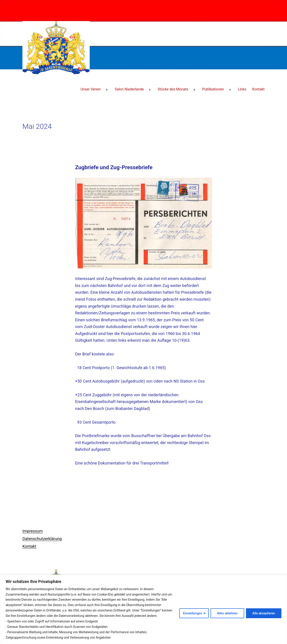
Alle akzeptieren (264, 613)
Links (242, 89)
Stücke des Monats (173, 89)
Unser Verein (91, 89)
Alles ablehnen (227, 613)
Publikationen (213, 89)
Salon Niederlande (129, 89)
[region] (143, 609)
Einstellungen (192, 613)
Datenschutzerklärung (42, 539)
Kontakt (258, 89)
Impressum (33, 531)
